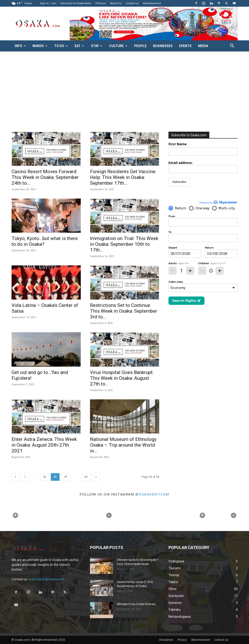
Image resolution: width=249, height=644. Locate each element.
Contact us (132, 3)
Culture (118, 46)
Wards (40, 46)
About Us (116, 3)
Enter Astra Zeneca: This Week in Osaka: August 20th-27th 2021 (44, 445)
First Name (178, 144)
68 (86, 477)
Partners (101, 3)
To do (61, 46)
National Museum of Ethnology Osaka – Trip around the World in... (123, 445)
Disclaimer (166, 640)
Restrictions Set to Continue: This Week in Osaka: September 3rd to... (124, 311)
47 (66, 477)
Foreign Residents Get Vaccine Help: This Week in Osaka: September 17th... (123, 177)
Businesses (163, 46)
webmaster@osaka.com (46, 579)
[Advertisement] (124, 97)
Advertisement (152, 3)
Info (20, 46)
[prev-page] (15, 477)
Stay (97, 46)
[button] (232, 46)
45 (45, 477)
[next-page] (96, 477)
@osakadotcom (152, 494)
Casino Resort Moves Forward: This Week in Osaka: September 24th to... (45, 177)
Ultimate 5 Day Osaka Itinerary (136, 604)
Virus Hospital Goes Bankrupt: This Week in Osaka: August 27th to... (122, 378)
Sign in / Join (48, 3)
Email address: (203, 167)
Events (185, 46)
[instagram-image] (16, 515)
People (140, 46)
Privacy (182, 640)
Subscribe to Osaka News (76, 3)
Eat (79, 46)
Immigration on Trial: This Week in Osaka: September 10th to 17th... (124, 244)
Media (203, 46)
